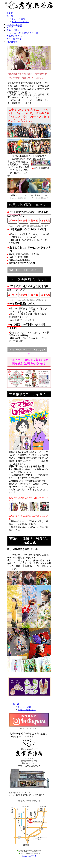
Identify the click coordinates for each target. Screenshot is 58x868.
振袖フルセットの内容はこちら (24, 270)
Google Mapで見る (29, 858)
